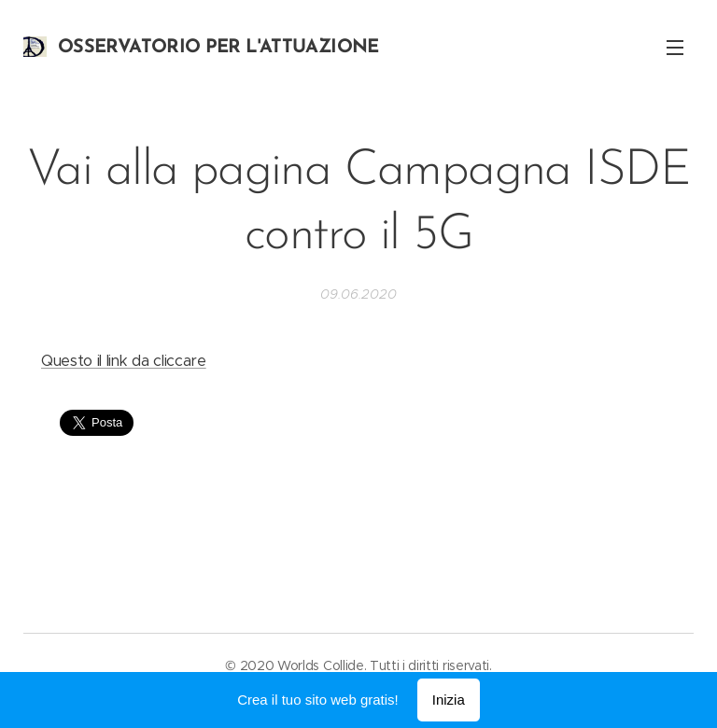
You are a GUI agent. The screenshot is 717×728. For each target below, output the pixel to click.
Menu (675, 48)
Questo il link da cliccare (124, 361)
